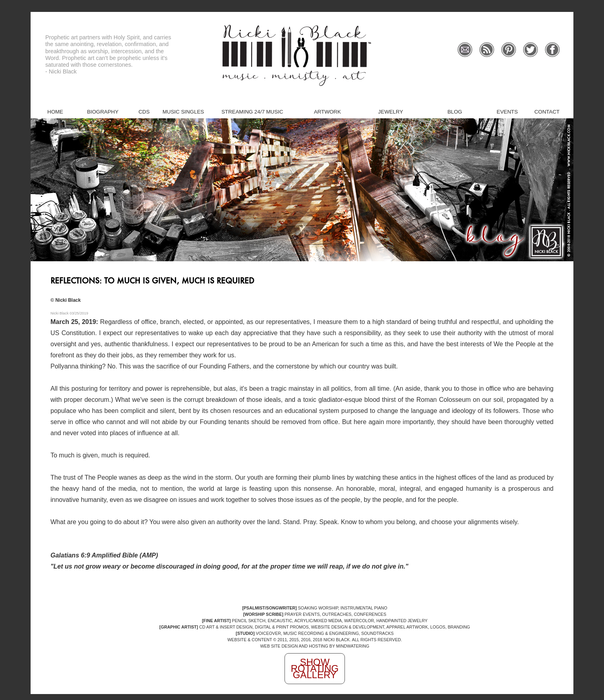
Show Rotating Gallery (315, 668)
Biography (103, 112)
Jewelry (391, 112)
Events (507, 112)
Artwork (327, 112)
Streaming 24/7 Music (252, 112)
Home (55, 112)
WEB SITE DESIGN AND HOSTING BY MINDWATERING (315, 646)
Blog (455, 112)
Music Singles (183, 112)
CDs (144, 112)
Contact (547, 112)
